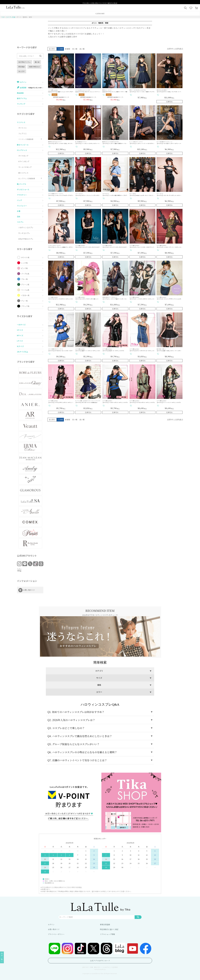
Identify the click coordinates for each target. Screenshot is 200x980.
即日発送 (22, 67)
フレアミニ (22, 133)
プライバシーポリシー (56, 934)
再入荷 (37, 62)
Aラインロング (24, 161)
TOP (3, 17)
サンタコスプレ (24, 233)
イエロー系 (25, 295)
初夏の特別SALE (34, 67)
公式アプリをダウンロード (100, 960)
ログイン (51, 924)
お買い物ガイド (54, 929)
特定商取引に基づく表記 (109, 929)
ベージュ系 (25, 290)
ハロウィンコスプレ (26, 227)
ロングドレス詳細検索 (27, 178)
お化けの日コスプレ (26, 239)
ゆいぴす (22, 71)
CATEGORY (100, 13)
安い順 (75, 49)
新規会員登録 (105, 924)
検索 (138, 917)
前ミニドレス (23, 173)
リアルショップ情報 (107, 934)
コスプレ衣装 (11, 17)
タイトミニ (22, 128)
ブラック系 (25, 306)
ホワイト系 (25, 257)
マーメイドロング (25, 167)
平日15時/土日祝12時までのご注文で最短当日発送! (100, 2)
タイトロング (23, 156)
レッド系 (24, 263)
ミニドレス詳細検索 (26, 139)
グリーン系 (25, 284)
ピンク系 (24, 268)
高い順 (82, 49)
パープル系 (25, 274)
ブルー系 (24, 279)
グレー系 (24, 301)
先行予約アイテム (25, 62)
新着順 (67, 49)
